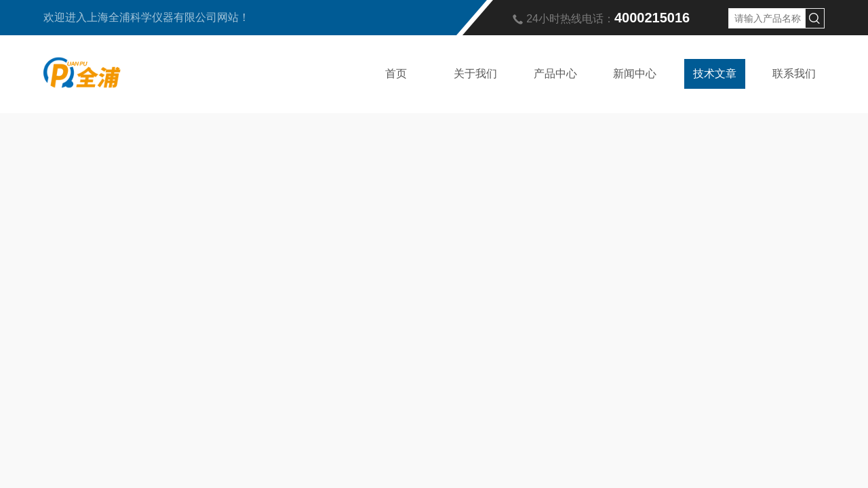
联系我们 (794, 74)
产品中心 (555, 74)
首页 (396, 74)
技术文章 (715, 74)
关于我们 (475, 74)
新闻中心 (635, 74)
